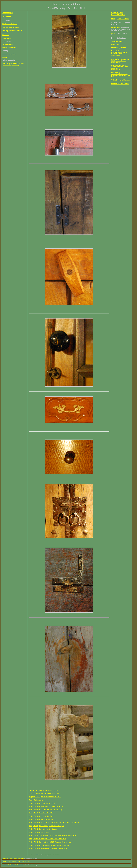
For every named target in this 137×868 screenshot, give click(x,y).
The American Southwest (10, 24)
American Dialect (8, 45)
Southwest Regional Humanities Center (13, 858)
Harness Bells (115, 44)
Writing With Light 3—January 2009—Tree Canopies (46, 826)
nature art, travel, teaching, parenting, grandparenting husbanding (14, 64)
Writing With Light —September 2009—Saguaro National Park (50, 842)
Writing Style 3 (116, 70)
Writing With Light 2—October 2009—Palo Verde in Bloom (48, 848)
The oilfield (6, 35)
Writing (5, 57)
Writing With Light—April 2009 (39, 832)
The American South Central (11, 27)
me (37, 855)
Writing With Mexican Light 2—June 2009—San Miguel (47, 839)
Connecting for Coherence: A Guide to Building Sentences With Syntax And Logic (120, 59)
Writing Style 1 (116, 55)
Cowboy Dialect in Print (9, 48)
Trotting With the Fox (117, 41)
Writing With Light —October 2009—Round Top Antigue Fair (49, 845)
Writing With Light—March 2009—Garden (43, 829)
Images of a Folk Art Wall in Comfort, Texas (43, 790)
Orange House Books (120, 19)
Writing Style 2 (116, 62)
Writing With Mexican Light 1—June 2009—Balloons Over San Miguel (52, 836)
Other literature (7, 38)
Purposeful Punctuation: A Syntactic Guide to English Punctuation (120, 67)
